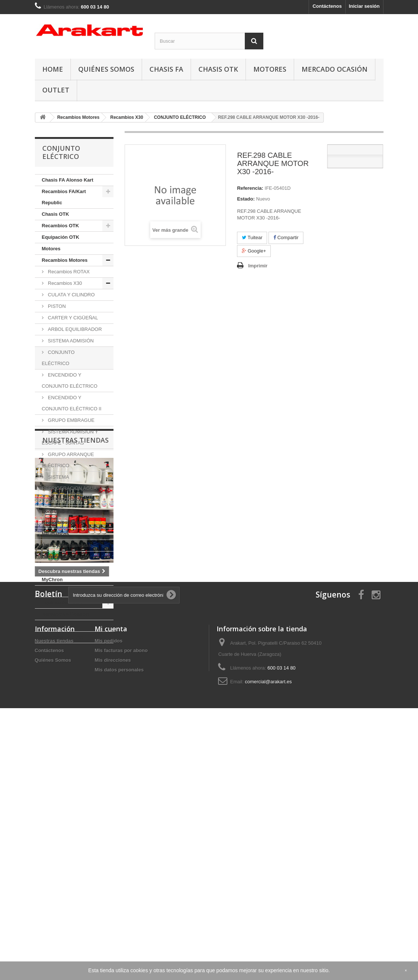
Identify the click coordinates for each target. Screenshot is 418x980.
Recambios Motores (65, 260)
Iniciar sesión (364, 6)
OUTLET (56, 90)
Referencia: (250, 188)
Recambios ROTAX (68, 272)
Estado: (246, 199)
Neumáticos (56, 534)
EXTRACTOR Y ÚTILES (74, 500)
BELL (48, 591)
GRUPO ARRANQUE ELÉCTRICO (68, 460)
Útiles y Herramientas (67, 545)
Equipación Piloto (62, 603)
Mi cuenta (111, 878)
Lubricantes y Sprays (66, 557)
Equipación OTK (61, 237)
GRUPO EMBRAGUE (71, 420)
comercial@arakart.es (268, 931)
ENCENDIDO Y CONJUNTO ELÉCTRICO (70, 380)
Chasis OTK (218, 69)
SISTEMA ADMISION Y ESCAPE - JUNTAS (70, 437)
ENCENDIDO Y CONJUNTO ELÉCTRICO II (72, 403)
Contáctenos (327, 6)
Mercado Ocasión (335, 69)
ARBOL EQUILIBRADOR (74, 329)
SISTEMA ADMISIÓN (70, 341)
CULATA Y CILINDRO (71, 295)
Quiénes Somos (106, 69)
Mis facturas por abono (121, 900)
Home (53, 69)
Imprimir (258, 266)
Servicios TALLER (63, 637)
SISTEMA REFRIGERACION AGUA (69, 483)
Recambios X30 (64, 283)
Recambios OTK (60, 226)
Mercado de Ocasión (65, 614)
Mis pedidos (108, 890)
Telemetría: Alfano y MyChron (65, 574)
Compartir (286, 237)
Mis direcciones (113, 910)
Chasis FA (166, 69)
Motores (270, 69)
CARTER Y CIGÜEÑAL (73, 318)
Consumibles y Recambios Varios (63, 517)
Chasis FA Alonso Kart (68, 180)
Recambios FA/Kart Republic (64, 197)
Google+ (254, 251)
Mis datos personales (119, 919)
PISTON (56, 306)
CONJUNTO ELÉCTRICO (58, 358)
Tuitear (252, 237)
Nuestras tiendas (75, 665)
